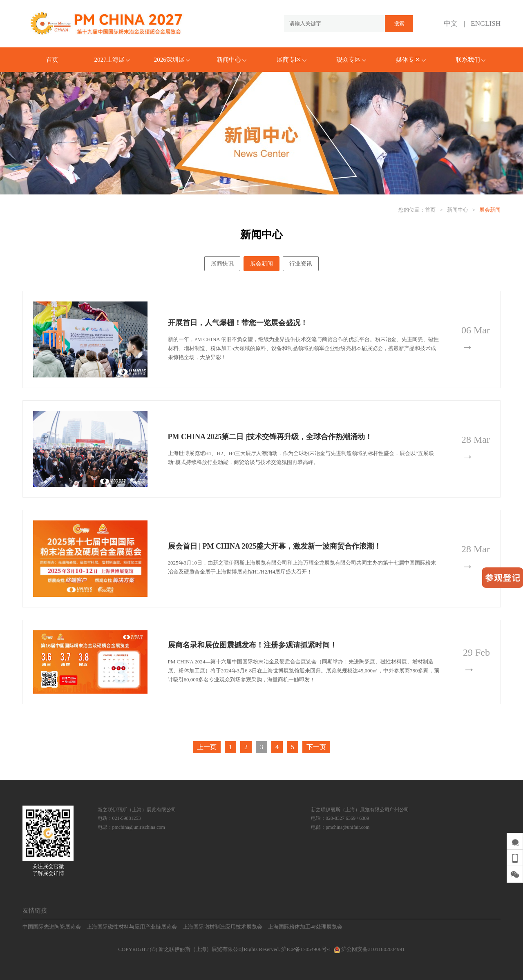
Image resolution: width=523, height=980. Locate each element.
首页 (52, 60)
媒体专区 (411, 60)
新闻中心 (231, 60)
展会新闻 (490, 210)
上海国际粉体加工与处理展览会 (305, 927)
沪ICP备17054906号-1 (306, 949)
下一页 (316, 747)
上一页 (207, 747)
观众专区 (351, 60)
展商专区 (292, 60)
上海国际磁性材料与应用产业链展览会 (132, 927)
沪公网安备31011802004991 (369, 949)
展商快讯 (222, 264)
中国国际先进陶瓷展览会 (52, 927)
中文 (451, 23)
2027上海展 (112, 60)
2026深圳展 (172, 60)
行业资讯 (301, 264)
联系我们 (470, 60)
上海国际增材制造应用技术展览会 (222, 927)
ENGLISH (486, 23)
